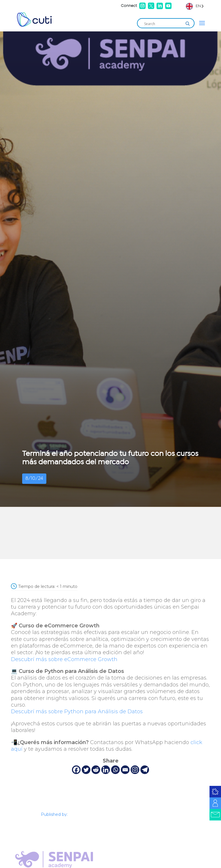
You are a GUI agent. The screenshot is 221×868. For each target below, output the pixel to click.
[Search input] (163, 24)
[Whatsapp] (115, 770)
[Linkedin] (106, 770)
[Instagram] (135, 770)
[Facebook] (76, 770)
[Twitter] (86, 770)
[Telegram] (145, 770)
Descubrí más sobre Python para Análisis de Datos (77, 712)
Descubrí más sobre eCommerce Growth (64, 659)
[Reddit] (96, 770)
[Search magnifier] (188, 24)
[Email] (125, 770)
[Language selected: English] (195, 6)
